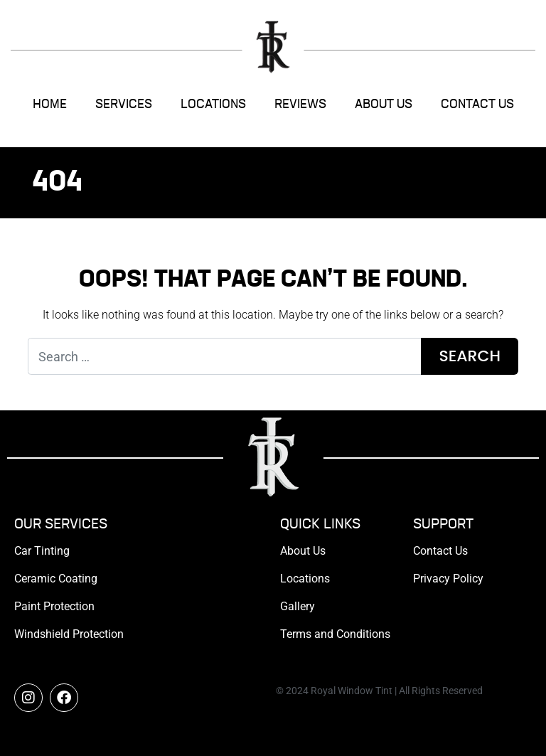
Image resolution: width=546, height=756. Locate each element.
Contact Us (477, 105)
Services (124, 105)
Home (50, 105)
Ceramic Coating (56, 579)
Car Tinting (42, 551)
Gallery (298, 606)
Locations (213, 105)
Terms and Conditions (335, 634)
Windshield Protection (69, 634)
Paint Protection (54, 606)
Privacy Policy (448, 579)
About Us (384, 105)
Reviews (300, 105)
